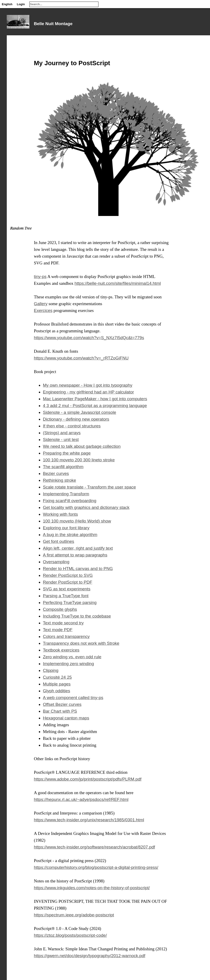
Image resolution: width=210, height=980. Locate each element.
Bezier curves (56, 473)
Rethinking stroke (59, 480)
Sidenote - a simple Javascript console (79, 412)
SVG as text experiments (67, 589)
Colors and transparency (66, 636)
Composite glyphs (60, 609)
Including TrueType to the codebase (77, 616)
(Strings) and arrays (62, 433)
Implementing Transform (66, 494)
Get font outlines (58, 541)
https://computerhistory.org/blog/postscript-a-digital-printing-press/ (96, 867)
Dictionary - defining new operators (76, 419)
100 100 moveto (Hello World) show (77, 521)
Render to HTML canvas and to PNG (78, 569)
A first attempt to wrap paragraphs (75, 555)
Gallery (41, 304)
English (7, 4)
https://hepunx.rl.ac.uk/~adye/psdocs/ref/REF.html (81, 799)
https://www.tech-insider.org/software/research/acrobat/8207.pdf (94, 847)
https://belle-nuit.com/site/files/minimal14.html (118, 283)
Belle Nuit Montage (53, 24)
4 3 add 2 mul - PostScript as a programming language (95, 406)
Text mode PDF (58, 630)
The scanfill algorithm (63, 467)
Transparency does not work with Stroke (81, 643)
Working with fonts (60, 514)
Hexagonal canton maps (66, 718)
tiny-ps (40, 277)
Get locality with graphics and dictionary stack (86, 507)
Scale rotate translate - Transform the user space (89, 487)
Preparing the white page (67, 453)
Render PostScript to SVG (68, 575)
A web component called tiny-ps (73, 698)
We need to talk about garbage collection (82, 446)
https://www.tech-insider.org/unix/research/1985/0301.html (89, 820)
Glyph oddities (56, 691)
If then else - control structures (72, 426)
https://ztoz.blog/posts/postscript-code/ (70, 935)
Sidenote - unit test (61, 440)
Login (21, 4)
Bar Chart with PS (60, 711)
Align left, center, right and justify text (78, 548)
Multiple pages (57, 684)
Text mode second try (63, 623)
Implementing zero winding (68, 664)
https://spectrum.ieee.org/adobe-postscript (74, 915)
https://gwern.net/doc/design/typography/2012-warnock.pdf (90, 956)
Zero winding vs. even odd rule (72, 657)
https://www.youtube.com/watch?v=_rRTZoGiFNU (81, 358)
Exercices (43, 310)
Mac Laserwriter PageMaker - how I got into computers (95, 399)
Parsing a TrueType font (66, 596)
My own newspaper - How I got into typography (88, 385)
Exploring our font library (66, 528)
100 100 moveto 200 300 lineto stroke (79, 460)
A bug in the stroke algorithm (70, 535)
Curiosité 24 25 (57, 677)
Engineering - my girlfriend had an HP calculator (88, 392)
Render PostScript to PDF (68, 582)
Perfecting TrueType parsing (70, 603)
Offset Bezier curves (62, 704)
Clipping (51, 670)
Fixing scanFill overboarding (70, 501)
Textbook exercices (61, 650)
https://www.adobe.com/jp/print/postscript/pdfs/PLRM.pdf (88, 779)
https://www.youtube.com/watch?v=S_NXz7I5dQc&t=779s (89, 338)
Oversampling (56, 562)
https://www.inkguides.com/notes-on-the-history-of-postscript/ (92, 888)
